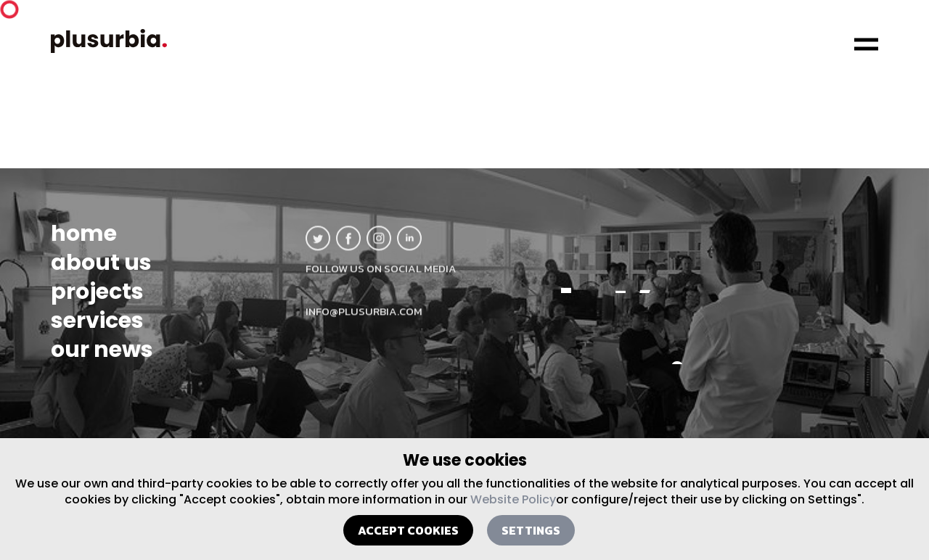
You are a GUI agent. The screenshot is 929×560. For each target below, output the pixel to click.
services (97, 331)
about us (101, 273)
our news (102, 360)
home (84, 244)
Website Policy (513, 499)
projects (97, 302)
